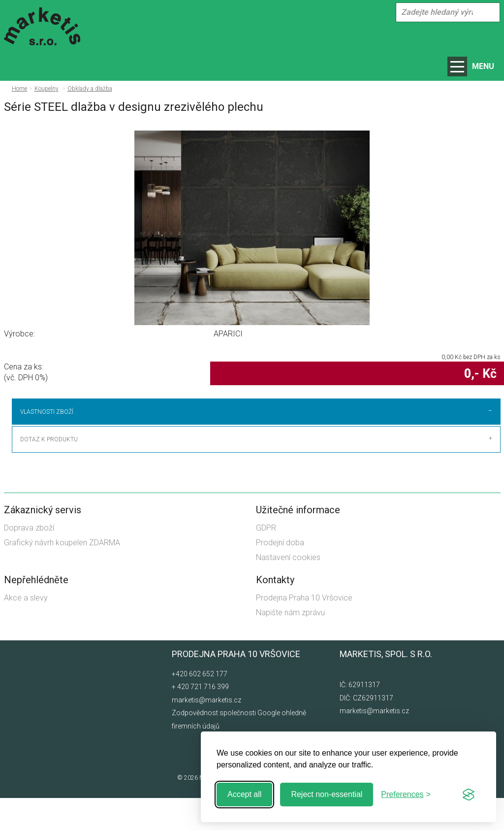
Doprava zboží (29, 560)
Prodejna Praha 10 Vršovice (304, 630)
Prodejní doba (280, 575)
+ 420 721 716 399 (200, 719)
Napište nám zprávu (290, 645)
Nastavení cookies (288, 590)
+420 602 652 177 (200, 706)
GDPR (266, 560)
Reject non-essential (327, 794)
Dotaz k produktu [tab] (49, 471)
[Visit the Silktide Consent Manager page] (469, 795)
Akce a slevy (26, 630)
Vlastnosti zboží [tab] (47, 412)
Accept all (244, 794)
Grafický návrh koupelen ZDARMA (62, 575)
